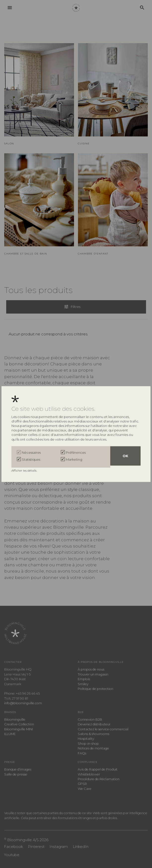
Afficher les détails (24, 469)
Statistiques (31, 459)
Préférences (76, 453)
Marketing (74, 459)
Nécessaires (31, 453)
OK (125, 457)
